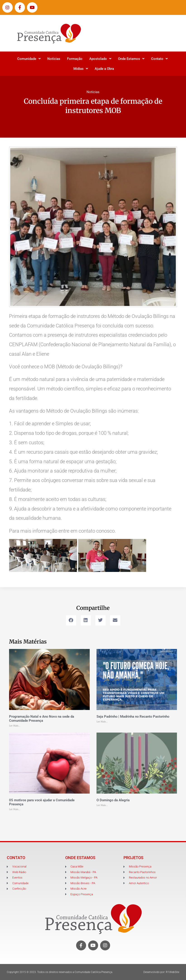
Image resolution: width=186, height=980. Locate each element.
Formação (75, 59)
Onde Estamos (131, 59)
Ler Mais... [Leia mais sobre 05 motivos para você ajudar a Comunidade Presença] (15, 809)
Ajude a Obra (104, 69)
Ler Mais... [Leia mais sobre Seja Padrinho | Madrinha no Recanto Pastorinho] (102, 722)
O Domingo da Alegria (113, 800)
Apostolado (100, 59)
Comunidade (29, 59)
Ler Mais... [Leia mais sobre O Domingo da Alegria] (102, 805)
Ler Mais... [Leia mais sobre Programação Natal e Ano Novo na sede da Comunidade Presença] (15, 726)
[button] (71, 620)
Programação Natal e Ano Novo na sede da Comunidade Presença (42, 719)
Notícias (54, 59)
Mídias (81, 69)
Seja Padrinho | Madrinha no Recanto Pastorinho (133, 717)
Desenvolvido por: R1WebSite (161, 972)
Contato (159, 59)
